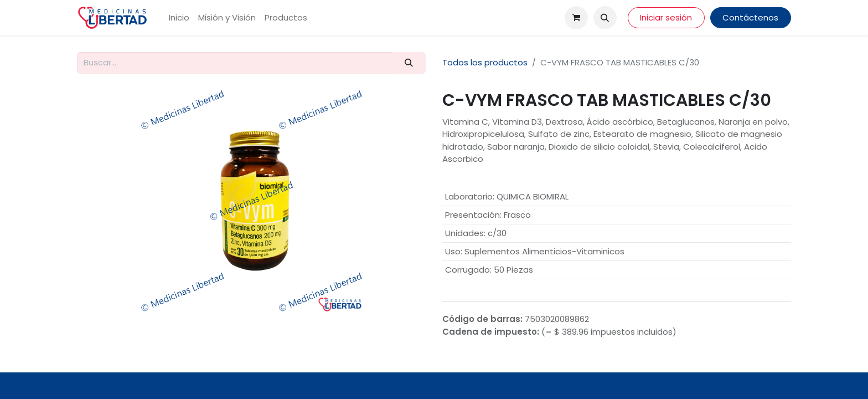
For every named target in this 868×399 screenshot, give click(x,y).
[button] (605, 18)
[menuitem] (179, 18)
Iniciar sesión (666, 17)
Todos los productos (485, 62)
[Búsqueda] (409, 63)
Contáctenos (750, 17)
